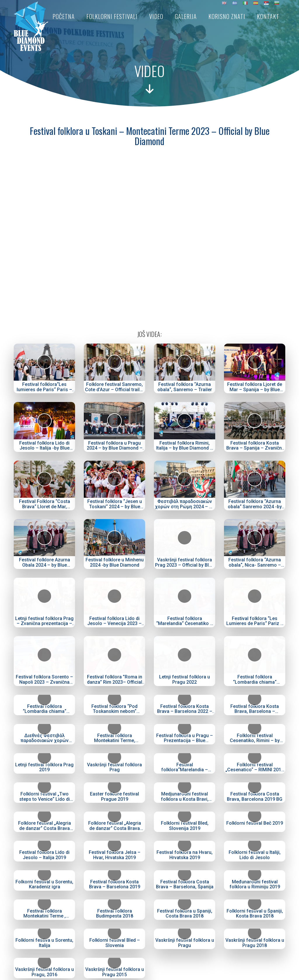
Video (156, 16)
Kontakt (268, 16)
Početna (64, 16)
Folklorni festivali (112, 16)
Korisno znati (227, 16)
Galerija (186, 16)
